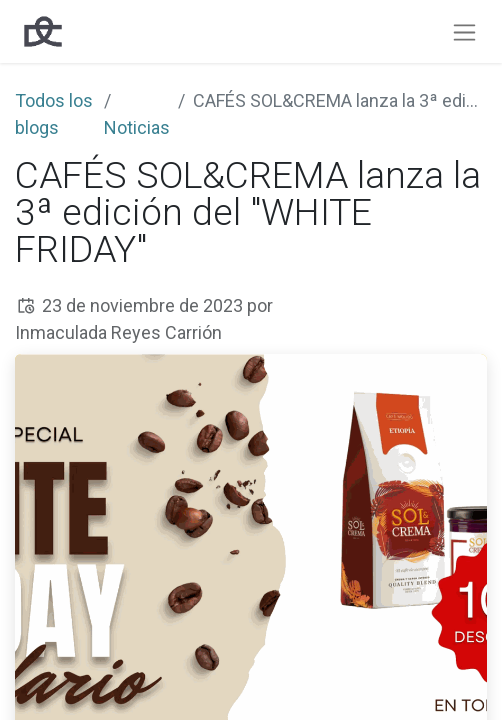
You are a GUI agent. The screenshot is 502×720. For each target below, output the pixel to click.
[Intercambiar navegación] (464, 31)
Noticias (137, 127)
